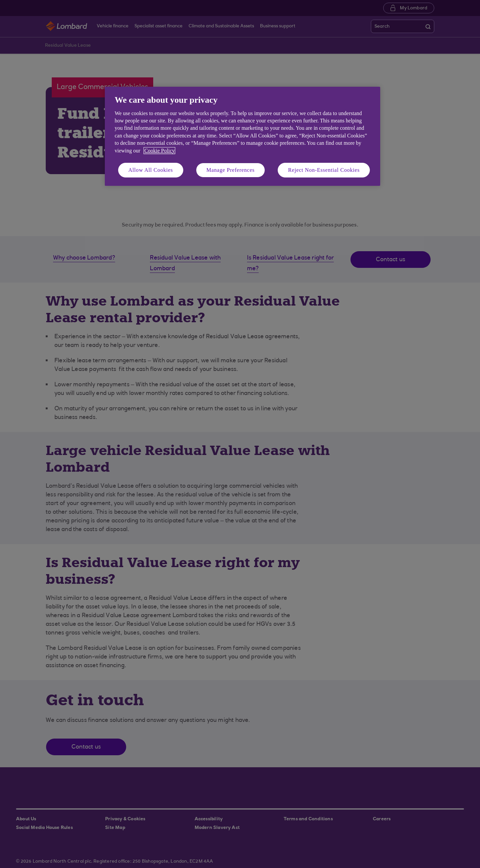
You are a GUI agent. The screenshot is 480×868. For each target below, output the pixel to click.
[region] (243, 136)
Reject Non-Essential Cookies (324, 170)
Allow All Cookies (151, 170)
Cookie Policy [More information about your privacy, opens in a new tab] (159, 151)
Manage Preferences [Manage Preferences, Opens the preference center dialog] (230, 170)
